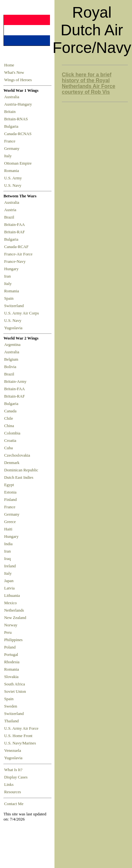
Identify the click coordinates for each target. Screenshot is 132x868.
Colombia (12, 433)
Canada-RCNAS (19, 134)
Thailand (11, 721)
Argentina (12, 345)
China (9, 426)
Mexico (10, 603)
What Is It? (13, 770)
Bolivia (10, 367)
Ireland (10, 566)
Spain (9, 298)
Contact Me (14, 804)
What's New (14, 73)
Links (9, 785)
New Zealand (15, 618)
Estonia (10, 492)
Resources (13, 792)
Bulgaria (12, 126)
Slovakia (11, 677)
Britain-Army (15, 382)
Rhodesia (12, 662)
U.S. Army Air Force (21, 728)
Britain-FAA (15, 225)
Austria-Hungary (19, 104)
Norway (11, 625)
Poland (10, 647)
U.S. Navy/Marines (20, 743)
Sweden (11, 706)
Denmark (12, 463)
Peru (8, 632)
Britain (11, 112)
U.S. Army (13, 178)
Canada (10, 411)
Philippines (13, 640)
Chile (9, 418)
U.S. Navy (13, 185)
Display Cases (16, 777)
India (8, 544)
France (11, 141)
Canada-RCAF (17, 247)
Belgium (11, 359)
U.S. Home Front (18, 736)
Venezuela (13, 751)
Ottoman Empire (19, 163)
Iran (8, 276)
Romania (13, 171)
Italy (9, 156)
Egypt (9, 485)
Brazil (10, 217)
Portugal (11, 655)
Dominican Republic (21, 470)
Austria (11, 210)
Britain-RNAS (17, 119)
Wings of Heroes (18, 80)
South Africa (15, 684)
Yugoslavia (14, 328)
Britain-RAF (16, 232)
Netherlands (14, 610)
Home (9, 65)
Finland (10, 500)
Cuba (8, 448)
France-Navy (16, 262)
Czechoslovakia (17, 455)
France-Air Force (19, 254)
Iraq (8, 559)
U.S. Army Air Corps (22, 313)
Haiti (8, 529)
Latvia (9, 588)
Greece (10, 522)
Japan (9, 581)
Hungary (12, 269)
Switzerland (14, 306)
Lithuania (12, 596)
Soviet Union (15, 692)
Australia (13, 97)
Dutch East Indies (19, 477)
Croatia (10, 441)
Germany (13, 149)
